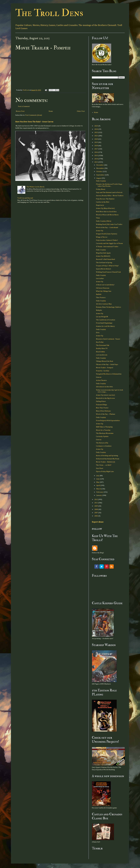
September (101, 175)
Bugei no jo (100, 205)
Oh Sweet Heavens (103, 288)
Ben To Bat (100, 342)
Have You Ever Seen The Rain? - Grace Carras (34, 122)
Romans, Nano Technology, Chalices (108, 307)
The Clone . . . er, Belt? (104, 465)
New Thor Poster (102, 408)
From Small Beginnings (104, 323)
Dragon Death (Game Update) (107, 234)
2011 (96, 503)
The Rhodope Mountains (105, 433)
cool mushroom (102, 355)
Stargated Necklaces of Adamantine (109, 374)
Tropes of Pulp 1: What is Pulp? (107, 266)
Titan (98, 218)
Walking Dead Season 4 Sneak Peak (108, 272)
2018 (96, 146)
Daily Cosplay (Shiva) (104, 221)
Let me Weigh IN (102, 317)
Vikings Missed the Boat (105, 361)
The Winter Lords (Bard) (35, 187)
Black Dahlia (100, 352)
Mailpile (99, 310)
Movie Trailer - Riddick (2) (105, 462)
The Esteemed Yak (103, 345)
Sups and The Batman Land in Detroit (109, 192)
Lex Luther (100, 278)
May (98, 482)
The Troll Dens (49, 13)
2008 (96, 509)
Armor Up (100, 231)
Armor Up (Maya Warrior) (105, 208)
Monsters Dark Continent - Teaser (108, 339)
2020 (96, 139)
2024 (96, 129)
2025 (96, 126)
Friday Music (101, 189)
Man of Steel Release (103, 411)
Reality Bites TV (102, 348)
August (99, 178)
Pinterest (107, 567)
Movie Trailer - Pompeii (105, 368)
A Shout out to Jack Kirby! (105, 285)
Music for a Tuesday (103, 430)
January (99, 495)
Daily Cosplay (101, 181)
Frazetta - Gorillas (103, 371)
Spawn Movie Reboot (104, 269)
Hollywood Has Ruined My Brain (108, 459)
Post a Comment (24, 106)
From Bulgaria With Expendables (108, 421)
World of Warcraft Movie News (107, 215)
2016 (96, 152)
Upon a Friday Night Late (105, 472)
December (100, 165)
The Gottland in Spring (104, 263)
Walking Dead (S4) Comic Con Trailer (109, 224)
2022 (96, 132)
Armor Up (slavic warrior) (105, 395)
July (98, 476)
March (99, 489)
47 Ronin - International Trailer (107, 247)
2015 (96, 156)
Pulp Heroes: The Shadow (105, 199)
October (100, 172)
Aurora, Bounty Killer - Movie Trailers (110, 196)
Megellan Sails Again (103, 253)
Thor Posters (101, 298)
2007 (96, 513)
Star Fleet (100, 468)
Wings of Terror (102, 237)
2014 (96, 159)
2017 (96, 149)
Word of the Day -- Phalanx (106, 414)
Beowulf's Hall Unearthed (105, 259)
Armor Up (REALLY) (103, 256)
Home (51, 111)
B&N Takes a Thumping (104, 427)
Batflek (99, 294)
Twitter (101, 567)
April (98, 485)
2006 (96, 516)
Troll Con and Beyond (25, 198)
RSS (112, 567)
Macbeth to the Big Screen (105, 398)
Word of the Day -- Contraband (107, 228)
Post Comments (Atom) (34, 115)
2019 (96, 142)
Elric (98, 333)
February (100, 492)
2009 (96, 506)
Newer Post (20, 111)
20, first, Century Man (104, 304)
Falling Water (101, 401)
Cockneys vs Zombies (104, 446)
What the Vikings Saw (104, 291)
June (98, 479)
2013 (96, 162)
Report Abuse (98, 522)
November (100, 168)
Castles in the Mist (103, 202)
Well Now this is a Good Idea (106, 212)
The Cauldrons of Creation (105, 320)
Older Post (81, 111)
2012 (96, 499)
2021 (96, 136)
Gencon (99, 377)
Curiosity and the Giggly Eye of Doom (109, 243)
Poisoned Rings (101, 405)
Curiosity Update (102, 436)
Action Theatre (101, 380)
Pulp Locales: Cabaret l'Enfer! (107, 240)
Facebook (96, 567)
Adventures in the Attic (104, 387)
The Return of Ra (102, 443)
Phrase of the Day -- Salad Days (107, 364)
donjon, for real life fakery (105, 326)
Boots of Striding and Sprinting (107, 456)
